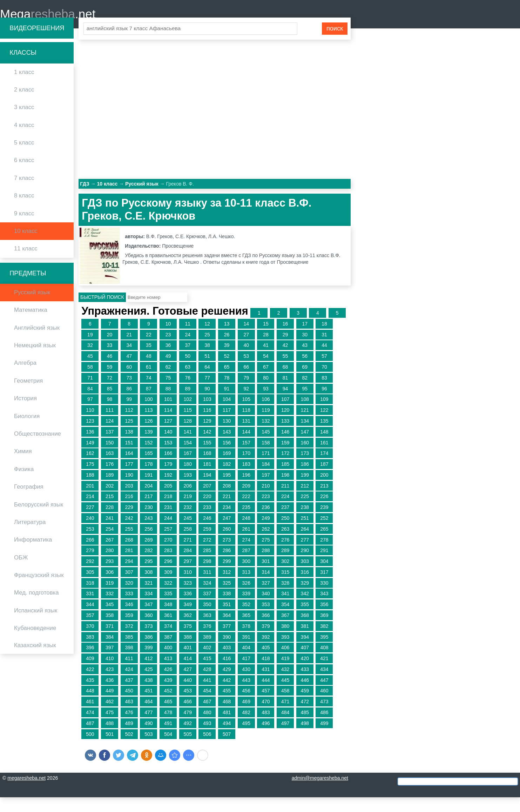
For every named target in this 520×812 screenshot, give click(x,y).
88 (168, 403)
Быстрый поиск (102, 312)
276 (285, 555)
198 (285, 490)
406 (285, 662)
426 (168, 684)
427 (188, 684)
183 (246, 479)
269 (148, 555)
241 (110, 533)
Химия (23, 466)
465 (168, 716)
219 (188, 511)
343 (324, 608)
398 (129, 662)
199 (305, 490)
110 (90, 425)
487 (90, 738)
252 (324, 533)
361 (168, 630)
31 (324, 349)
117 (227, 425)
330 (324, 598)
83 (324, 392)
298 (207, 576)
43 (305, 360)
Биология (27, 431)
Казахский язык (35, 660)
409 (90, 673)
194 (207, 490)
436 (110, 695)
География (29, 501)
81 (285, 392)
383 (90, 652)
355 (305, 619)
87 (149, 403)
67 (266, 382)
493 (207, 738)
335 (168, 608)
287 (246, 565)
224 (285, 511)
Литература (30, 537)
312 (227, 587)
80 (266, 392)
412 (148, 673)
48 (149, 371)
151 (129, 457)
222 (246, 511)
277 (305, 555)
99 (129, 414)
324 (207, 598)
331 (90, 608)
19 (90, 349)
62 (168, 382)
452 (168, 705)
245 (188, 533)
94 (285, 403)
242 (129, 533)
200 (324, 490)
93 (266, 403)
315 (285, 587)
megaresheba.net (26, 793)
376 (207, 641)
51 (207, 371)
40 (246, 360)
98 (110, 414)
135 (324, 436)
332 (110, 608)
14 (246, 338)
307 (129, 587)
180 (188, 479)
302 (285, 576)
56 (305, 371)
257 (168, 544)
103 (207, 414)
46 (110, 371)
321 (148, 598)
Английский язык (37, 343)
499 (324, 738)
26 (227, 349)
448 (90, 705)
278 (324, 555)
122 (324, 425)
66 (246, 382)
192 (168, 490)
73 (129, 392)
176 (110, 479)
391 (246, 652)
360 (148, 630)
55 (285, 371)
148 (324, 447)
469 (246, 716)
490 (148, 738)
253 (90, 544)
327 (266, 598)
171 (266, 468)
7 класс (24, 193)
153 (168, 457)
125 (129, 436)
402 (207, 662)
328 (285, 598)
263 (285, 544)
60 (129, 382)
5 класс (24, 157)
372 (129, 641)
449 (110, 705)
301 (266, 576)
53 (246, 371)
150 (110, 457)
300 (246, 576)
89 (188, 403)
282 (148, 565)
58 (90, 382)
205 (168, 501)
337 (207, 608)
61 (149, 382)
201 (90, 501)
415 (207, 673)
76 (188, 392)
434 (324, 684)
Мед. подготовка (36, 607)
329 (305, 598)
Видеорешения (37, 43)
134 (305, 436)
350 (207, 619)
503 (148, 749)
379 (266, 641)
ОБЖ (21, 572)
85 (110, 403)
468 (227, 716)
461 (90, 716)
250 (285, 533)
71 (90, 392)
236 (266, 522)
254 (110, 544)
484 (285, 727)
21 (129, 349)
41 (266, 360)
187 (324, 479)
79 (246, 392)
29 (285, 349)
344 (90, 619)
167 (188, 468)
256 (148, 544)
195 (227, 490)
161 (324, 457)
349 (188, 619)
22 (149, 349)
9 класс (24, 228)
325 (227, 598)
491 (168, 738)
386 (148, 652)
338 (227, 608)
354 (285, 619)
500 (90, 749)
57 (324, 371)
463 (129, 716)
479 (188, 727)
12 (207, 338)
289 (285, 565)
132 (266, 436)
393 (285, 652)
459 (305, 705)
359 (129, 630)
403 (227, 662)
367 (285, 630)
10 (168, 338)
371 (110, 641)
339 (246, 608)
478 (168, 727)
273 (227, 555)
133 (285, 436)
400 (168, 662)
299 (227, 576)
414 (188, 673)
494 (227, 738)
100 (148, 414)
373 (148, 641)
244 (168, 533)
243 (148, 533)
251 (305, 533)
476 (129, 727)
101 (168, 414)
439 (168, 695)
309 (168, 587)
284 (188, 565)
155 (207, 457)
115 (188, 425)
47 (129, 371)
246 (207, 533)
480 (207, 727)
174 (324, 468)
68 (285, 382)
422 (90, 684)
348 (168, 619)
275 (266, 555)
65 (227, 382)
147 (305, 447)
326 (246, 598)
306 (110, 587)
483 (266, 727)
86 (129, 403)
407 (305, 662)
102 (188, 414)
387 (168, 652)
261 (246, 544)
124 (110, 436)
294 (129, 576)
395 (324, 652)
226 (324, 511)
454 (207, 705)
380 (285, 641)
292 (90, 576)
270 (168, 555)
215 (110, 511)
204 (148, 501)
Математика (31, 325)
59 (110, 382)
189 (110, 490)
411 (129, 673)
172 (285, 468)
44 (324, 360)
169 (227, 468)
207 (207, 501)
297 (188, 576)
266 (90, 555)
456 (246, 705)
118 (246, 425)
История (25, 413)
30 (305, 349)
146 (285, 447)
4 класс (24, 140)
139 (148, 447)
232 (188, 522)
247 (227, 533)
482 (246, 727)
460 (324, 705)
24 (188, 349)
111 (110, 425)
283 (168, 565)
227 (90, 522)
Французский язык (39, 590)
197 (266, 490)
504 (168, 749)
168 (207, 468)
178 (148, 479)
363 (207, 630)
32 (90, 360)
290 (305, 565)
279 (90, 565)
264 (305, 544)
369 (324, 630)
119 (266, 425)
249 (266, 533)
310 (188, 587)
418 (266, 673)
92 (246, 403)
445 (285, 695)
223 (266, 511)
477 (148, 727)
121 (305, 425)
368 (305, 630)
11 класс (26, 263)
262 (266, 544)
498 (305, 738)
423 (110, 684)
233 (207, 522)
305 (90, 587)
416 (227, 673)
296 (168, 576)
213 (324, 501)
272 (207, 555)
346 (129, 619)
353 (266, 619)
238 (305, 522)
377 (227, 641)
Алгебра (25, 378)
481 (227, 727)
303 (305, 576)
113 (148, 425)
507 (227, 749)
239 (324, 522)
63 (188, 382)
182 (227, 479)
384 (110, 652)
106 (266, 414)
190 (129, 490)
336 (188, 608)
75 (168, 392)
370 (90, 641)
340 (266, 608)
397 (110, 662)
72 (110, 392)
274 (246, 555)
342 (305, 608)
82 (305, 392)
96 (324, 403)
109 (324, 414)
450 (129, 705)
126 (148, 436)
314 (266, 587)
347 (148, 619)
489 (129, 738)
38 (207, 360)
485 (305, 727)
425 (148, 684)
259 (207, 544)
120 (285, 425)
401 (188, 662)
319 (110, 598)
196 (246, 490)
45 (90, 371)
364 (227, 630)
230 (148, 522)
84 (90, 403)
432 (285, 684)
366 (266, 630)
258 (188, 544)
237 (285, 522)
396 (90, 662)
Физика (24, 484)
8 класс (24, 210)
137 (110, 447)
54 (266, 371)
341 (285, 608)
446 (305, 695)
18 (324, 338)
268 (129, 555)
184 (266, 479)
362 (188, 630)
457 (266, 705)
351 (227, 619)
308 (148, 587)
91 (227, 403)
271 (188, 555)
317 (324, 587)
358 (110, 630)
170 (246, 468)
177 (129, 479)
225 (305, 511)
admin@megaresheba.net (320, 793)
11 (188, 338)
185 (285, 479)
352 (246, 619)
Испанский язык (36, 625)
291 (324, 565)
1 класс (24, 87)
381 (305, 641)
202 (110, 501)
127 (168, 436)
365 (246, 630)
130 (227, 436)
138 (129, 447)
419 (285, 673)
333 (129, 608)
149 (90, 457)
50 (188, 371)
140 (168, 447)
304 (324, 576)
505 (188, 749)
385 (129, 652)
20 (110, 349)
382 (324, 641)
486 (324, 727)
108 (305, 414)
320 (129, 598)
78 (227, 392)
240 (90, 533)
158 (266, 457)
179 (168, 479)
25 (207, 349)
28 (266, 349)
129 (207, 436)
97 (90, 414)
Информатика (33, 554)
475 (110, 727)
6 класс (24, 175)
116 (207, 425)
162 (90, 468)
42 (285, 360)
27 (246, 349)
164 (129, 468)
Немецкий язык (35, 360)
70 (324, 382)
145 (266, 447)
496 (266, 738)
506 (207, 749)
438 (148, 695)
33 (110, 360)
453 (188, 705)
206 (188, 501)
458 (285, 705)
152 (148, 457)
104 (227, 414)
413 (168, 673)
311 (207, 587)
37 (188, 360)
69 (305, 382)
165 (148, 468)
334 (148, 608)
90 (207, 403)
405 (266, 662)
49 (168, 371)
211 (285, 501)
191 (148, 490)
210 (266, 501)
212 (305, 501)
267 (110, 555)
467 (207, 716)
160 (305, 457)
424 (129, 684)
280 (110, 565)
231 (168, 522)
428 (207, 684)
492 (188, 738)
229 (129, 522)
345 (110, 619)
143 (227, 447)
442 (227, 695)
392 (266, 652)
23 (168, 349)
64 (207, 382)
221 (227, 511)
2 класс (24, 104)
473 (324, 716)
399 (148, 662)
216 (129, 511)
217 (148, 511)
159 (285, 457)
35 (149, 360)
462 (110, 716)
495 (246, 738)
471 (285, 716)
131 (246, 436)
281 (129, 565)
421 (324, 673)
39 (227, 360)
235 (246, 522)
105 (246, 414)
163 (110, 468)
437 (129, 695)
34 (129, 360)
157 (246, 457)
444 (266, 695)
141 (188, 447)
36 (168, 360)
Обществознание (38, 448)
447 (324, 695)
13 (227, 338)
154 (188, 457)
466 (188, 716)
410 (110, 673)
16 (285, 338)
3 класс (24, 122)
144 (246, 447)
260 (227, 544)
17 (305, 338)
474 (90, 727)
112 (129, 425)
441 (207, 695)
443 (246, 695)
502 (129, 749)
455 (227, 705)
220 (207, 511)
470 (266, 716)
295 (148, 576)
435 (90, 695)
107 (285, 414)
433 (305, 684)
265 (324, 544)
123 (90, 436)
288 (266, 565)
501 (110, 749)
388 (188, 652)
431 (266, 684)
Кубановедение (35, 643)
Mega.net (48, 21)
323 (188, 598)
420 (305, 673)
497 (285, 738)
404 (246, 662)
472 (305, 716)
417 (246, 673)
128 (188, 436)
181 (207, 479)
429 (227, 684)
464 (148, 716)
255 (129, 544)
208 (227, 501)
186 (305, 479)
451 (148, 705)
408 (324, 662)
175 (90, 479)
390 (227, 652)
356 (324, 619)
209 (246, 501)
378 (246, 641)
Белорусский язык (39, 519)
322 (168, 598)
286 (227, 565)
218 (168, 511)
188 (90, 490)
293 (110, 576)
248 (246, 533)
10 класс (26, 246)
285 (207, 565)
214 (90, 511)
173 (305, 468)
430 (246, 684)
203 (129, 501)
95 (305, 403)
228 (110, 522)
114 (168, 425)
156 (227, 457)
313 (246, 587)
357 (90, 630)
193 (188, 490)
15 (266, 338)
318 (90, 598)
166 (168, 468)
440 (188, 695)
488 (110, 738)
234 (227, 522)
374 (168, 641)
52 (227, 371)
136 (90, 447)
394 (305, 652)
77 (207, 392)
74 (149, 392)
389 (207, 652)
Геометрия (28, 395)
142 (207, 447)
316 (305, 587)
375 (188, 641)
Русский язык (32, 307)
